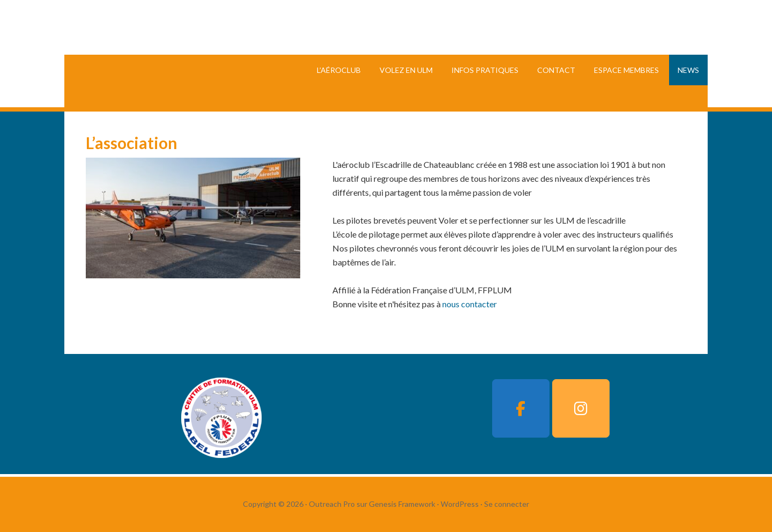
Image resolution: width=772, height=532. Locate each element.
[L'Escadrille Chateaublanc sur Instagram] (581, 408)
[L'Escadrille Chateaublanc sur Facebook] (521, 408)
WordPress (460, 504)
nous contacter (470, 304)
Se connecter (507, 504)
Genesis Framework (402, 504)
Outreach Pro (332, 504)
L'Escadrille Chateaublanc (216, 54)
